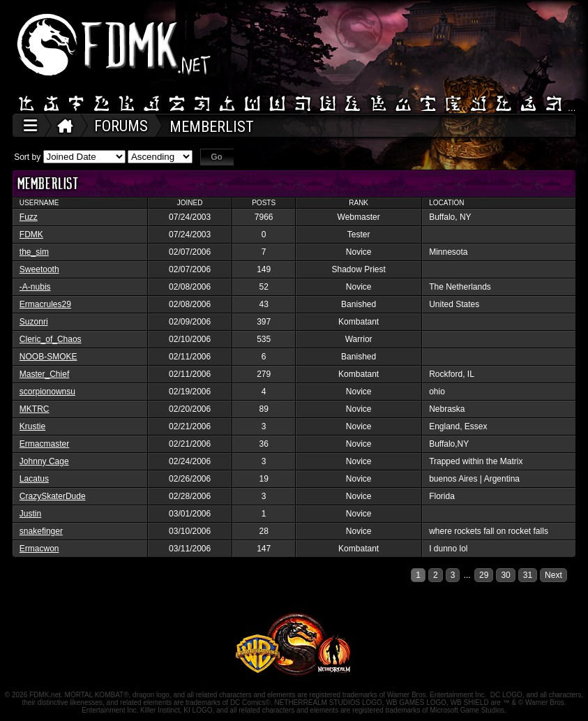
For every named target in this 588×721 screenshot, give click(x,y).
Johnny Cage (44, 461)
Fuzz (29, 217)
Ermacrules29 (45, 304)
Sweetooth (39, 269)
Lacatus (34, 479)
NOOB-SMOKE (48, 357)
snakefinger (41, 531)
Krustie (32, 426)
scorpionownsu (47, 392)
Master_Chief (44, 374)
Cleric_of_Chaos (51, 339)
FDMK (31, 235)
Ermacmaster (44, 444)
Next (553, 575)
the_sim (34, 252)
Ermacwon (39, 549)
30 (505, 575)
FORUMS (121, 126)
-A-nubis (35, 287)
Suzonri (34, 322)
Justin (30, 514)
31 (528, 575)
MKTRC (35, 409)
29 (484, 575)
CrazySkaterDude (53, 496)
